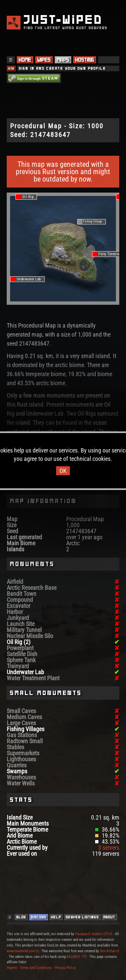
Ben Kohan (110, 951)
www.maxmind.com (23, 951)
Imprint (12, 968)
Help (56, 917)
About (109, 917)
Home (25, 60)
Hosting (85, 60)
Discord (39, 917)
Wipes (44, 60)
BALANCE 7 (76, 957)
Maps (63, 60)
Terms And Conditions (36, 968)
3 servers (109, 848)
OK (63, 471)
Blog (21, 917)
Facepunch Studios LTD (94, 934)
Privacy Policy (65, 968)
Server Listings (82, 917)
